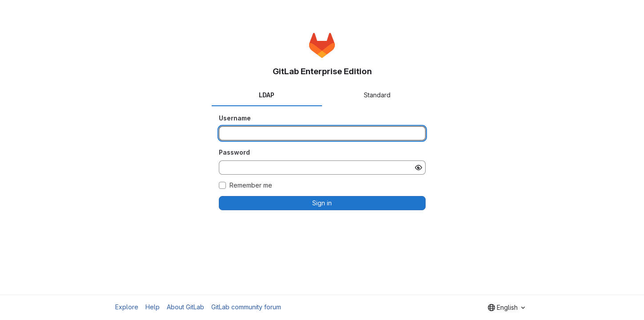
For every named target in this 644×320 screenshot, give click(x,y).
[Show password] (419, 168)
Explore (127, 307)
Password (234, 152)
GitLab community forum (246, 307)
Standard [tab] (377, 95)
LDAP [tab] (267, 95)
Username (235, 118)
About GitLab (185, 307)
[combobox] (506, 308)
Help (153, 307)
